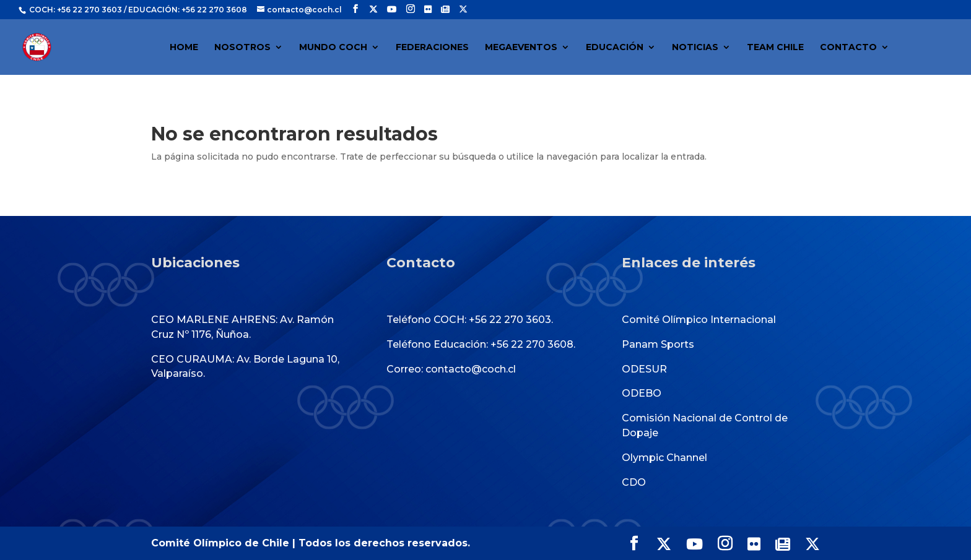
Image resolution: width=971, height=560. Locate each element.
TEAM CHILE (775, 48)
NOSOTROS (242, 48)
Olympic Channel (664, 458)
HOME (184, 48)
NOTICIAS (695, 48)
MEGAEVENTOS (521, 48)
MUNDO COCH (333, 48)
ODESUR (644, 369)
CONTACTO (848, 48)
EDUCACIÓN (615, 48)
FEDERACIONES (432, 48)
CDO (634, 482)
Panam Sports (658, 344)
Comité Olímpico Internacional (699, 320)
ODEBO (642, 393)
